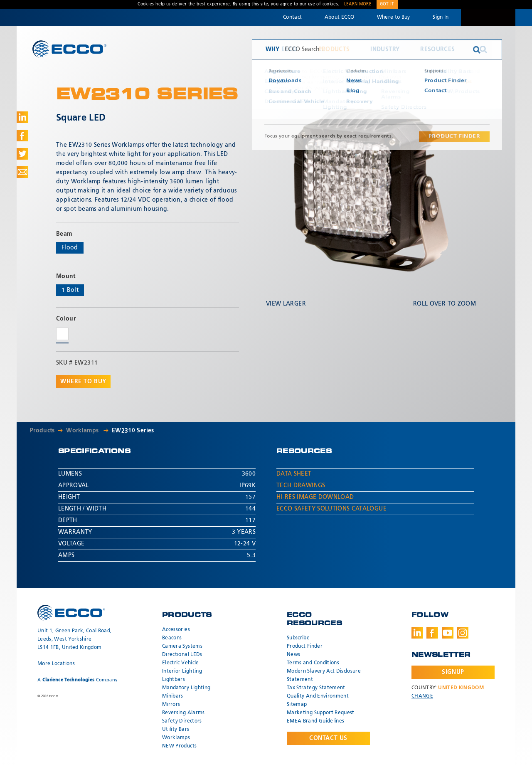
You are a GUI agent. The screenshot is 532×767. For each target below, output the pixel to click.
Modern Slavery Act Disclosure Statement (324, 676)
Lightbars (174, 680)
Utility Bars (176, 730)
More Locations (56, 664)
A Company (78, 680)
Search (483, 49)
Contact (292, 17)
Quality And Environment (318, 696)
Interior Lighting (182, 671)
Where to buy (83, 382)
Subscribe (298, 638)
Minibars (173, 696)
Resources (437, 49)
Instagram (463, 633)
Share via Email (22, 172)
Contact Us (328, 738)
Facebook (432, 633)
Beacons (172, 638)
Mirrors (171, 705)
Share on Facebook (22, 136)
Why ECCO (282, 49)
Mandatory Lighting (186, 688)
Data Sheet (294, 474)
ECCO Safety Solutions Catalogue (331, 509)
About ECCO (340, 17)
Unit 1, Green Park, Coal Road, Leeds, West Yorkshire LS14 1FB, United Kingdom (75, 639)
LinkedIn (417, 633)
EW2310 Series (133, 431)
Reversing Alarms (183, 713)
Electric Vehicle (181, 663)
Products (334, 49)
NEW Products (179, 746)
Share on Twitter (22, 154)
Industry (385, 49)
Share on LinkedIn (22, 117)
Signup (453, 672)
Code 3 (488, 17)
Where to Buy (394, 17)
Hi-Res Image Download (315, 497)
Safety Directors (182, 721)
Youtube (448, 633)
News (293, 655)
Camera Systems (182, 646)
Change (422, 696)
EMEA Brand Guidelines (315, 721)
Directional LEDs (182, 655)
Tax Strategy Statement (316, 688)
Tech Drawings (301, 486)
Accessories (176, 630)
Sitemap (297, 705)
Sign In (441, 17)
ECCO (69, 49)
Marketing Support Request (321, 713)
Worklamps (83, 431)
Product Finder (305, 646)
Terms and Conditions (313, 663)
